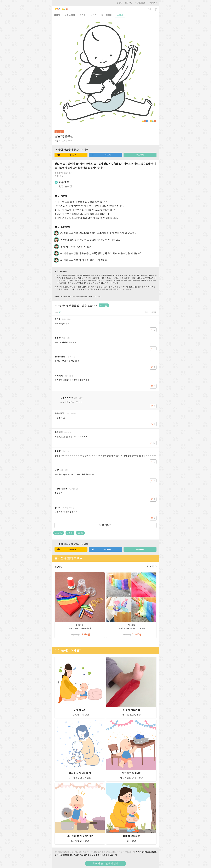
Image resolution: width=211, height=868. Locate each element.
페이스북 (101, 155)
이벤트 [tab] (93, 15)
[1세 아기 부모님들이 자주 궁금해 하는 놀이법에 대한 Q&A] (78, 296)
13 (153, 443)
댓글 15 (58, 141)
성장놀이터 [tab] (70, 15)
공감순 (147, 312)
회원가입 (129, 3)
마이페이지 (153, 3)
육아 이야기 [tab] (107, 15)
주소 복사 (140, 155)
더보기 (152, 566)
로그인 (119, 3)
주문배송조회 (140, 3)
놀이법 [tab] (120, 15)
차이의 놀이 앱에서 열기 (105, 863)
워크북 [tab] (83, 15)
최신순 (154, 312)
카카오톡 (67, 155)
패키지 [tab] (57, 15)
